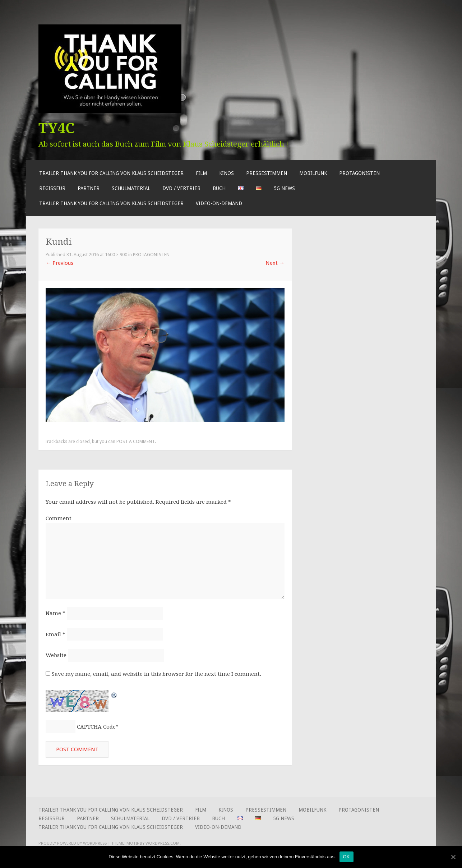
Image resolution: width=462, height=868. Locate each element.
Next (275, 263)
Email (56, 635)
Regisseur (52, 188)
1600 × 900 (116, 255)
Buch (219, 188)
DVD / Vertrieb (181, 188)
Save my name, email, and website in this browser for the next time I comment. (156, 675)
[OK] (453, 857)
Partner (89, 188)
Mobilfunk (313, 173)
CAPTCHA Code (96, 727)
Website (56, 656)
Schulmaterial (131, 188)
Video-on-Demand (219, 203)
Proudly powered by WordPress (73, 844)
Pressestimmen (267, 173)
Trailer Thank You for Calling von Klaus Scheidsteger (111, 173)
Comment (59, 518)
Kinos (227, 173)
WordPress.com (163, 844)
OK (346, 857)
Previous (59, 263)
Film (201, 173)
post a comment (136, 441)
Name (56, 614)
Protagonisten (359, 173)
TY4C (57, 128)
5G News (284, 188)
